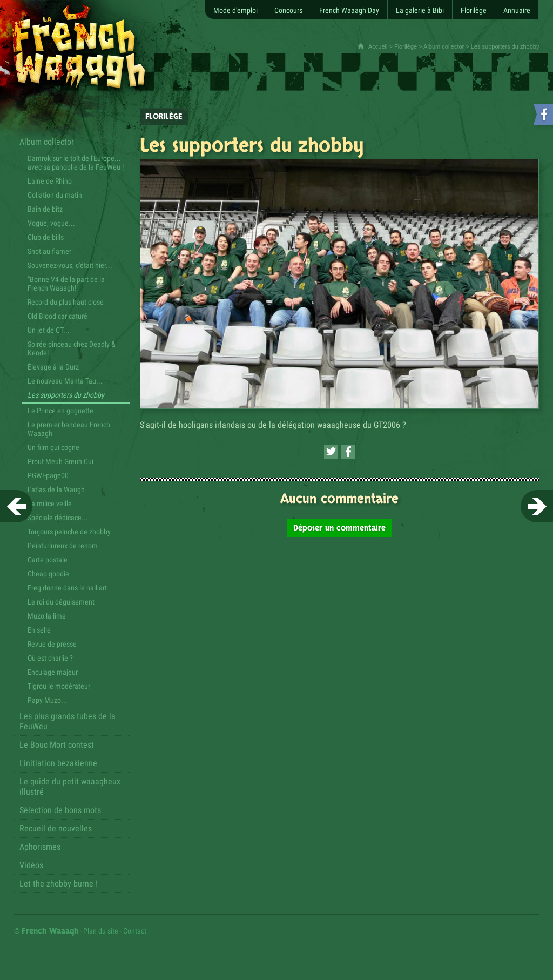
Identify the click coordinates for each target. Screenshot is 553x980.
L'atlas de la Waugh (56, 489)
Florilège (406, 46)
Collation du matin (55, 195)
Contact (135, 931)
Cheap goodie (48, 574)
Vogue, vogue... (51, 223)
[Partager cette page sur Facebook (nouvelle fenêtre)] (348, 452)
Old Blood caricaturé (58, 316)
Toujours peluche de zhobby (69, 532)
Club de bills (46, 237)
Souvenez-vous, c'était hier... (70, 265)
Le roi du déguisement (61, 602)
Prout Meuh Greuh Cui (60, 461)
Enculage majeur (53, 672)
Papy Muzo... (48, 700)
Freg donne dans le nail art (67, 588)
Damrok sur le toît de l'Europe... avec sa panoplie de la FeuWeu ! (76, 163)
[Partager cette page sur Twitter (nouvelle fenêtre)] (331, 452)
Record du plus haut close (66, 302)
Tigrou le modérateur (59, 686)
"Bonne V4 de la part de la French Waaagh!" (66, 284)
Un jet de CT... (49, 330)
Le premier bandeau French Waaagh (69, 429)
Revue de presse (52, 644)
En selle (39, 630)
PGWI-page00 (48, 475)
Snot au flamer (49, 251)
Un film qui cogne (53, 447)
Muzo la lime (47, 616)
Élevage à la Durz (53, 367)
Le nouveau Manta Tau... (65, 381)
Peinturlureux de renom (63, 546)
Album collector (444, 46)
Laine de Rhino (50, 181)
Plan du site (101, 931)
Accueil (378, 46)
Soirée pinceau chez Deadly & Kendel (72, 348)
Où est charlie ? (50, 658)
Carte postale (48, 560)
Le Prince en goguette (60, 411)
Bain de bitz (45, 209)
